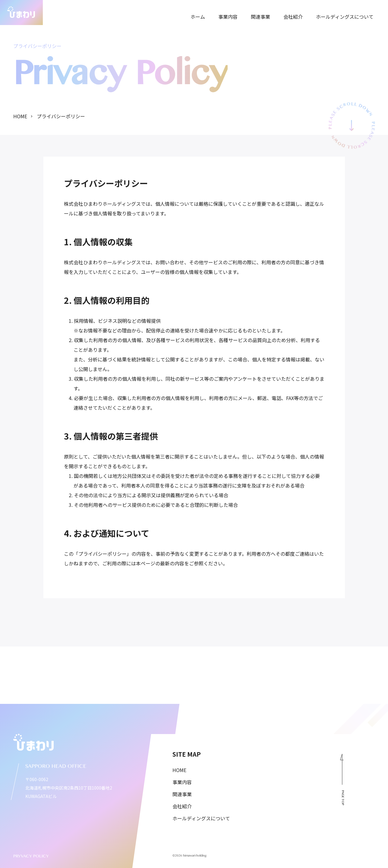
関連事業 (182, 794)
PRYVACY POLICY (31, 857)
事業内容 (182, 782)
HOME (179, 770)
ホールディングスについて (201, 818)
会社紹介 (182, 806)
